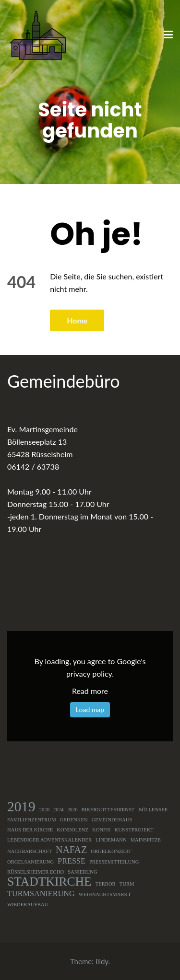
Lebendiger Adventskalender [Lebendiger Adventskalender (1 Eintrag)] (49, 840)
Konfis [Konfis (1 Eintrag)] (102, 830)
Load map (90, 709)
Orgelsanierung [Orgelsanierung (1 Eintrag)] (30, 862)
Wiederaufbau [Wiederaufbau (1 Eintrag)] (28, 905)
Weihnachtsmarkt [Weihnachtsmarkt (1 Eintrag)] (105, 894)
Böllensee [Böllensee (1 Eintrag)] (153, 810)
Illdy (102, 961)
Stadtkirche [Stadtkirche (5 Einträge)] (49, 882)
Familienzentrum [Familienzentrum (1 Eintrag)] (32, 820)
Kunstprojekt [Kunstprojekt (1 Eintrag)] (134, 830)
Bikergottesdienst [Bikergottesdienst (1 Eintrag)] (108, 810)
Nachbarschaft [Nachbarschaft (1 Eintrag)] (30, 851)
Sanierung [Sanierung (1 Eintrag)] (83, 872)
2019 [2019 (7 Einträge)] (21, 807)
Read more (90, 691)
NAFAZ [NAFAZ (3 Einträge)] (71, 850)
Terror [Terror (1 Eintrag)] (106, 884)
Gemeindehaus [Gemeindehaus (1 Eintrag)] (112, 820)
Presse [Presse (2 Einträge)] (72, 861)
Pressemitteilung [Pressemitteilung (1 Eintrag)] (114, 862)
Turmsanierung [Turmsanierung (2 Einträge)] (41, 894)
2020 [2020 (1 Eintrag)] (44, 810)
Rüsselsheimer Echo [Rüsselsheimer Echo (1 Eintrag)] (36, 872)
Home (77, 320)
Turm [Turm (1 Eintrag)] (127, 884)
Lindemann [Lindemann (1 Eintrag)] (111, 840)
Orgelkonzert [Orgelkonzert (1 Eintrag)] (111, 851)
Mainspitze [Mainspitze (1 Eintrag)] (146, 840)
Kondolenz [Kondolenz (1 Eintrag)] (72, 830)
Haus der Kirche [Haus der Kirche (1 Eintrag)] (30, 830)
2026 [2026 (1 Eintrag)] (72, 810)
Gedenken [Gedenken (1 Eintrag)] (74, 820)
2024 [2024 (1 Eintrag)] (58, 810)
